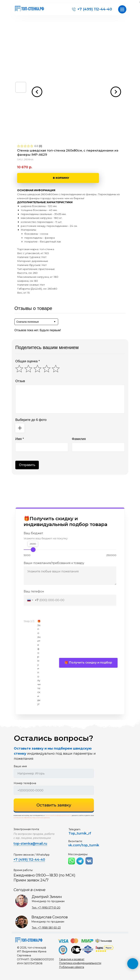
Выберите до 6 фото (31, 420)
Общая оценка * (28, 361)
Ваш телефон (34, 591)
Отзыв (20, 381)
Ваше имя (20, 766)
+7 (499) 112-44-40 (95, 9)
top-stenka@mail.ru (30, 844)
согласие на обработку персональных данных (32, 818)
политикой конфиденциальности (58, 815)
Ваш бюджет (33, 533)
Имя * (20, 439)
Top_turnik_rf (80, 833)
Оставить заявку (54, 805)
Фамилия (79, 439)
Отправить (27, 465)
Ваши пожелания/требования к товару (54, 563)
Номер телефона (25, 783)
